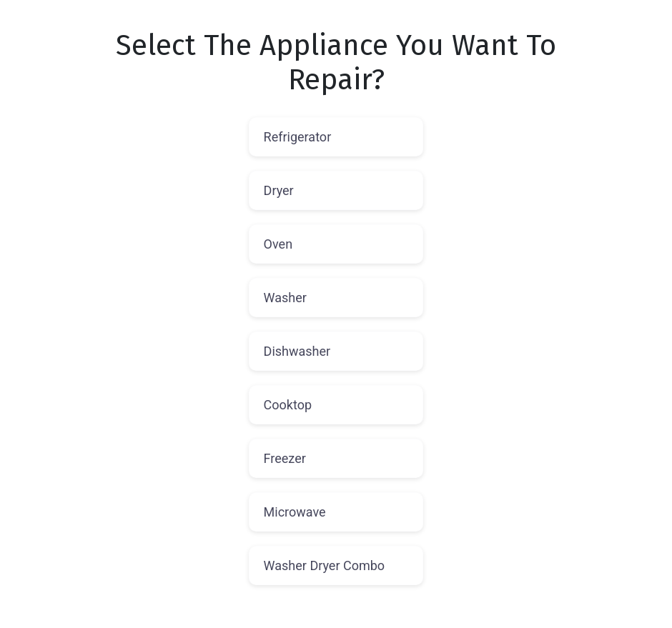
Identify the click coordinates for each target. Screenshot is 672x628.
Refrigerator (298, 137)
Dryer (279, 190)
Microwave (295, 512)
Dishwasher (297, 351)
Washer (285, 298)
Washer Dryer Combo (325, 565)
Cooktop (288, 405)
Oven (278, 244)
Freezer (285, 458)
